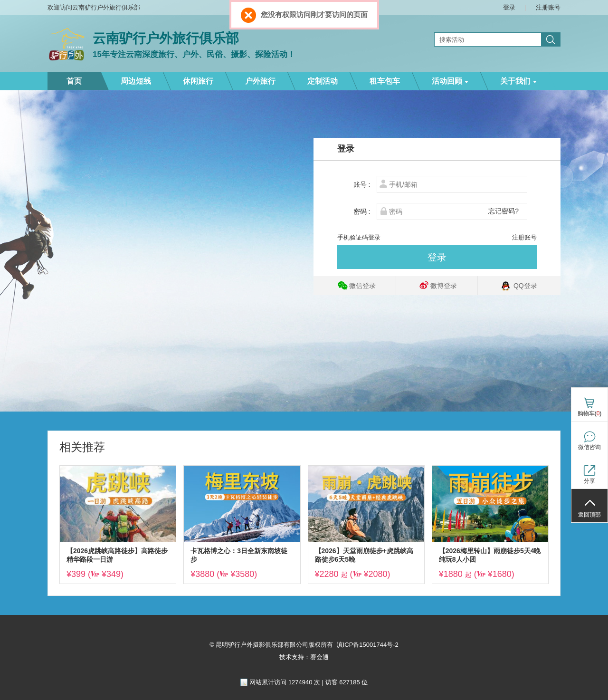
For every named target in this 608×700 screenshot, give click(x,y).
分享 (589, 481)
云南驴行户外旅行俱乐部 (166, 38)
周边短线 (136, 81)
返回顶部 (589, 515)
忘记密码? (503, 211)
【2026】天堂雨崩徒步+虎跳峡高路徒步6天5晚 (364, 555)
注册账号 (524, 237)
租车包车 (385, 81)
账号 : (365, 184)
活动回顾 (450, 81)
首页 (74, 81)
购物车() (590, 413)
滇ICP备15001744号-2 (368, 645)
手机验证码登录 (359, 237)
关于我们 (518, 81)
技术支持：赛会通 (304, 657)
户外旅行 (260, 81)
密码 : (365, 211)
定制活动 (323, 81)
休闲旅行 (198, 81)
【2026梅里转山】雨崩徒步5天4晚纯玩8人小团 (490, 555)
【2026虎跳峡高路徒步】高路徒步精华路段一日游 (117, 555)
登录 (437, 257)
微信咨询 (589, 447)
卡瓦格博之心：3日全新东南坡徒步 (239, 555)
